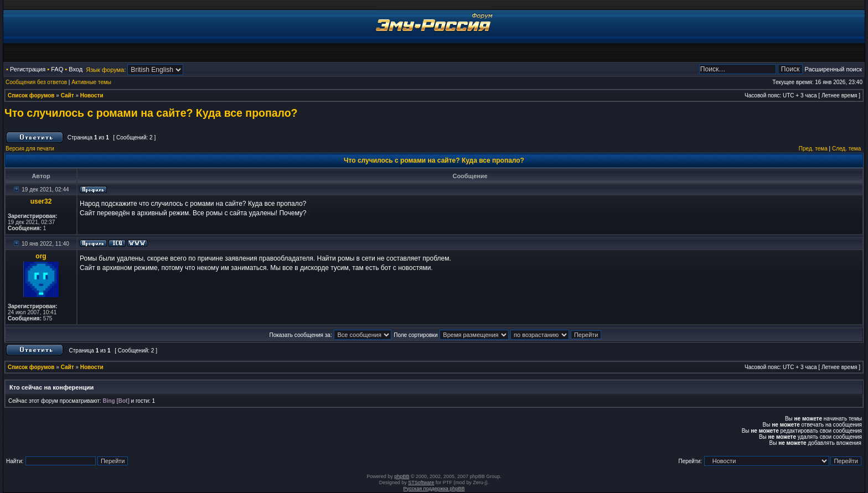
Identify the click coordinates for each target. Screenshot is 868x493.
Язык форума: (106, 70)
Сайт (68, 95)
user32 (41, 201)
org (41, 256)
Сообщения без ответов (36, 82)
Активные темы (91, 82)
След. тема (846, 149)
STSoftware (421, 482)
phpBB (402, 476)
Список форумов (31, 95)
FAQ (57, 69)
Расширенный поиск (833, 69)
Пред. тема (813, 149)
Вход (76, 69)
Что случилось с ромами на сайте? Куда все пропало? (151, 113)
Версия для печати (30, 149)
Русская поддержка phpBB (434, 489)
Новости (92, 95)
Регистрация (28, 69)
